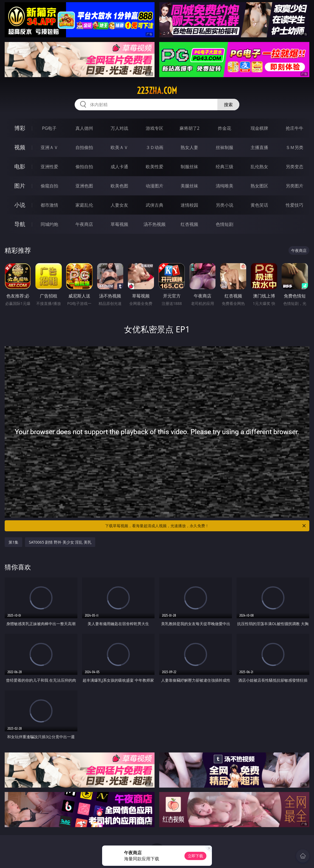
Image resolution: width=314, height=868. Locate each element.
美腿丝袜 (189, 186)
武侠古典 (155, 205)
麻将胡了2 (190, 128)
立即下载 (195, 856)
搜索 (228, 105)
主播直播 (259, 147)
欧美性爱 (155, 167)
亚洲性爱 (49, 167)
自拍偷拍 (84, 147)
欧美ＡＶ (119, 147)
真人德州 (84, 128)
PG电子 (49, 128)
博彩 (20, 128)
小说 (20, 205)
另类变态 (295, 167)
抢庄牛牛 (295, 128)
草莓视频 (119, 224)
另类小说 (225, 205)
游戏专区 (155, 128)
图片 (20, 186)
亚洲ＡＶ (49, 147)
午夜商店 (84, 224)
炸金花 (225, 128)
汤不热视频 (155, 224)
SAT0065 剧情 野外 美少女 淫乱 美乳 (60, 542)
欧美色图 (119, 186)
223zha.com (157, 91)
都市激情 (49, 205)
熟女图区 (259, 186)
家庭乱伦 (84, 205)
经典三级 (225, 167)
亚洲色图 (84, 186)
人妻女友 (119, 205)
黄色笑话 (259, 205)
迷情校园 (189, 205)
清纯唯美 (225, 186)
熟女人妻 (189, 147)
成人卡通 (119, 167)
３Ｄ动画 (155, 147)
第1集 (13, 542)
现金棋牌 (259, 128)
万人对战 (119, 128)
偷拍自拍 (84, 167)
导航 (20, 224)
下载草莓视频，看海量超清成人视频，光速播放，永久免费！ (206, 526)
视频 (20, 147)
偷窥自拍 (49, 186)
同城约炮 (49, 224)
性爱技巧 (295, 205)
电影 (20, 166)
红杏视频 (189, 224)
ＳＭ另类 (295, 147)
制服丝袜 (189, 167)
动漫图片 (155, 186)
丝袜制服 (225, 147)
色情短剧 (225, 224)
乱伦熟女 (259, 167)
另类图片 (295, 186)
